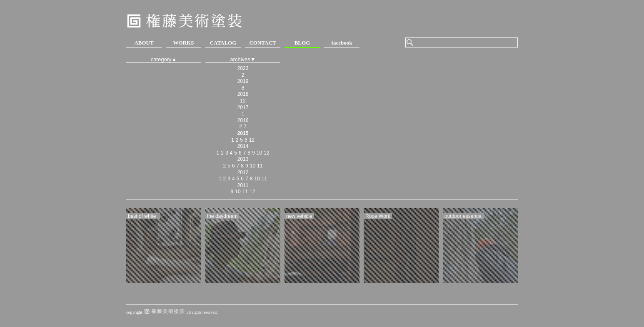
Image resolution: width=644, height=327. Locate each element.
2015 (243, 133)
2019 (243, 81)
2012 (243, 172)
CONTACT (262, 43)
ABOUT (144, 43)
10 (259, 153)
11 (260, 166)
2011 (243, 185)
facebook (342, 43)
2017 (243, 107)
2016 (243, 120)
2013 (243, 159)
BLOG (302, 43)
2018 (243, 94)
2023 (243, 68)
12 (243, 101)
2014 (243, 146)
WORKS (184, 43)
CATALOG (223, 43)
